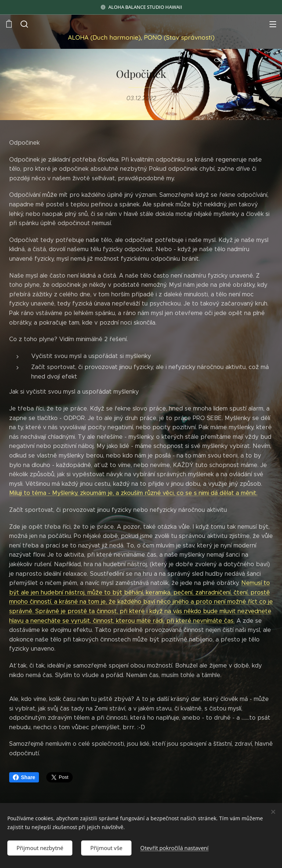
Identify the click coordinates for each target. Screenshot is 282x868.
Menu (273, 24)
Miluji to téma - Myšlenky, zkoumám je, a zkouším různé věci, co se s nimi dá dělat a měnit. (133, 493)
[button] (24, 24)
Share (24, 777)
